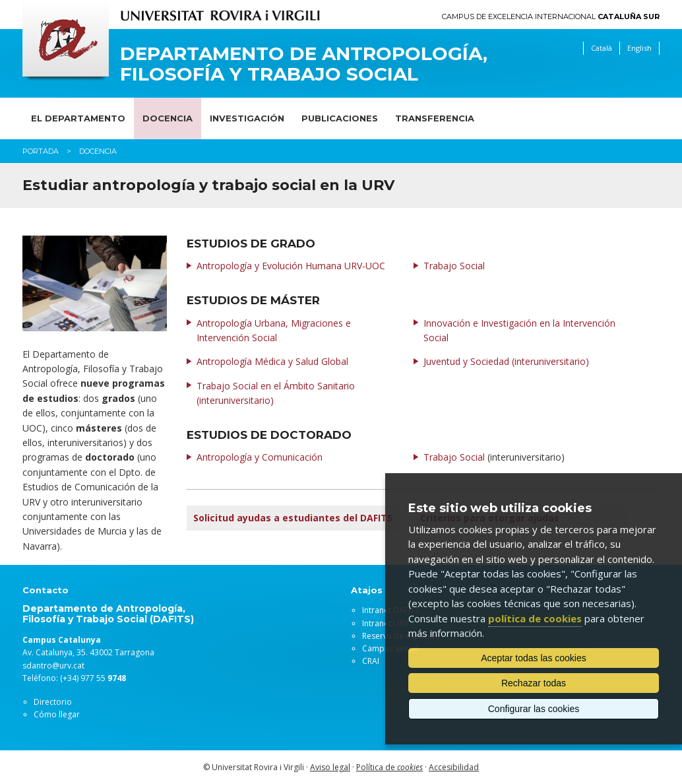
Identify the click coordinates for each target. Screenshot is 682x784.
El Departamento (78, 118)
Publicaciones (340, 118)
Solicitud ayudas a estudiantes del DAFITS (293, 518)
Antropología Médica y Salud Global (272, 361)
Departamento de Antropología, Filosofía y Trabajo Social (304, 64)
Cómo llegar (57, 714)
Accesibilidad (454, 767)
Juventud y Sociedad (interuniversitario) (506, 361)
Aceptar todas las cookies (534, 658)
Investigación (247, 118)
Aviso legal (330, 767)
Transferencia (435, 118)
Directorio (53, 702)
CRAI (371, 661)
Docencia (168, 118)
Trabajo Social (454, 266)
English (639, 48)
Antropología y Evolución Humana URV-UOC (291, 266)
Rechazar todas (534, 683)
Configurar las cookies (534, 709)
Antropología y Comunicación (260, 457)
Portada (41, 151)
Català (602, 48)
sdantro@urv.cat (53, 666)
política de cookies (535, 618)
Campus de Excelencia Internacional (551, 17)
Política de (389, 767)
